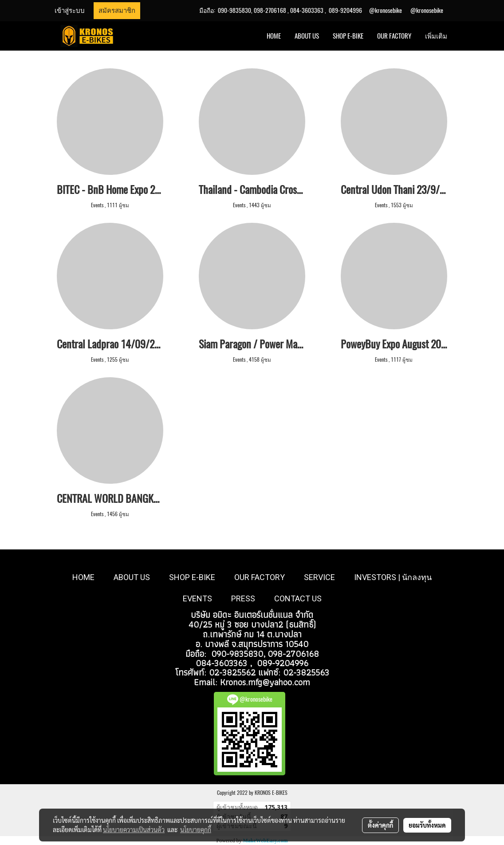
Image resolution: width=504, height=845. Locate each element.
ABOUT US (307, 36)
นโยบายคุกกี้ (196, 829)
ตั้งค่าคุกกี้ (380, 825)
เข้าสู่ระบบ (70, 11)
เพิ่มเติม (436, 36)
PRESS (243, 598)
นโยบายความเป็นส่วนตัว (134, 829)
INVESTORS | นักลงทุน (393, 577)
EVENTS (197, 598)
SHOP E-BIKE (348, 36)
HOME (274, 36)
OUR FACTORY (394, 36)
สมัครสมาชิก (117, 11)
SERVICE (319, 577)
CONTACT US (298, 598)
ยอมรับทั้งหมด (427, 825)
